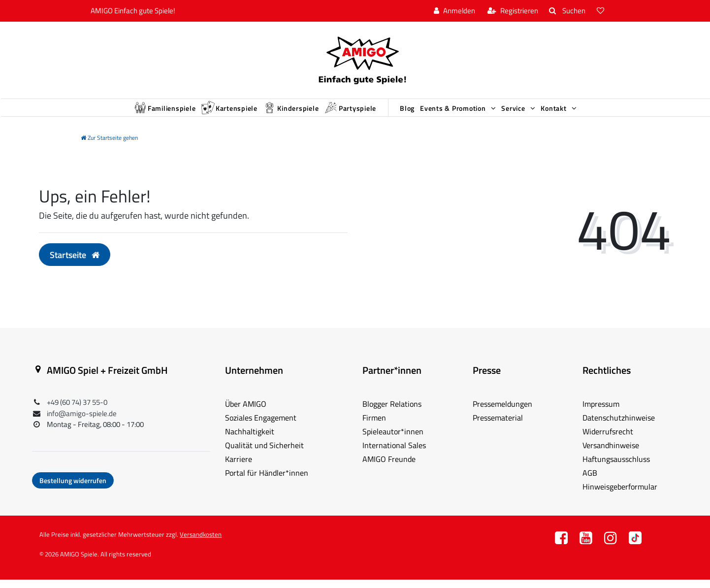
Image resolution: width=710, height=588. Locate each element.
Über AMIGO (246, 412)
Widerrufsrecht (608, 440)
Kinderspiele (274, 112)
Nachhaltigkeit (250, 440)
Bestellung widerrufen (73, 489)
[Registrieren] (513, 11)
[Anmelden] (454, 11)
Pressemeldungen (502, 412)
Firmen (374, 426)
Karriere (239, 467)
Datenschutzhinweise (619, 426)
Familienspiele (119, 112)
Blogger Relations (392, 412)
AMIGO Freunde (389, 467)
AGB (590, 481)
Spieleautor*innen (393, 440)
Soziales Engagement (261, 426)
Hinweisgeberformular (620, 495)
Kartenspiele (199, 112)
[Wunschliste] (601, 11)
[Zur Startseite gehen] (109, 146)
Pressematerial (498, 426)
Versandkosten (201, 543)
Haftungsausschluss (616, 467)
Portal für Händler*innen (267, 481)
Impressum (601, 412)
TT (635, 549)
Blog (417, 113)
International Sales (394, 454)
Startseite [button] (75, 263)
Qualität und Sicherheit (264, 454)
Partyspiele (348, 112)
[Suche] (567, 11)
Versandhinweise (611, 454)
